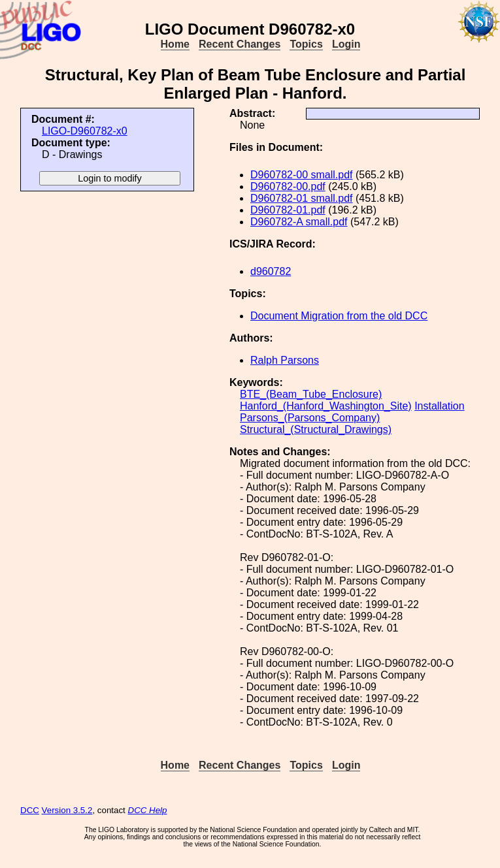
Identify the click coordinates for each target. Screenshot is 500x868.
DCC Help (148, 810)
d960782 (271, 271)
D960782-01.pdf (288, 210)
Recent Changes (240, 44)
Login (346, 44)
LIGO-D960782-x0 (85, 131)
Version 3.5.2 (67, 810)
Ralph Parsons (285, 360)
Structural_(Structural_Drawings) (316, 429)
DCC (30, 810)
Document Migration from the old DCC (339, 316)
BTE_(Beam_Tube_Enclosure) (311, 394)
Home (175, 44)
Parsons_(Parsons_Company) (310, 418)
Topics (306, 44)
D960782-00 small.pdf (302, 175)
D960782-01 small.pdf (302, 198)
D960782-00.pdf (288, 186)
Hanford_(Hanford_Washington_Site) (326, 406)
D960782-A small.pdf (299, 222)
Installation (440, 406)
